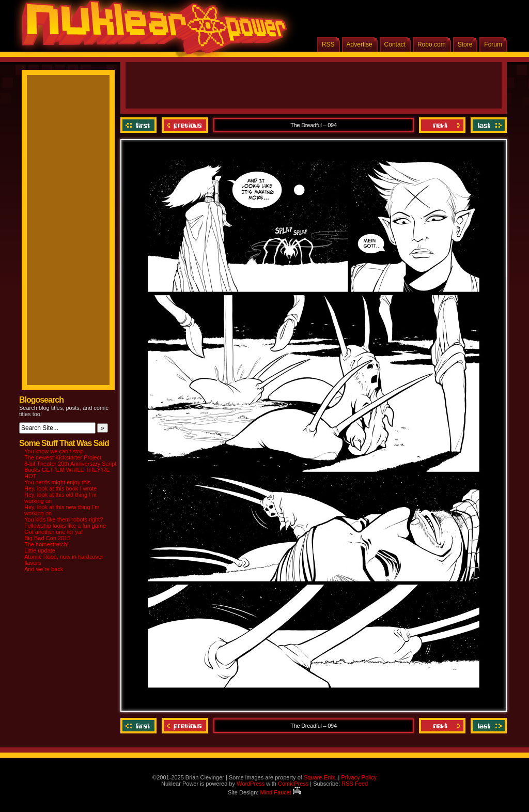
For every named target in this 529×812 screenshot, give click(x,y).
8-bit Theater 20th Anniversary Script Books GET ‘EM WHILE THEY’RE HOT (70, 470)
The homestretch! (46, 544)
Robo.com (432, 44)
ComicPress (293, 784)
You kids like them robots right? (64, 519)
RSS (328, 44)
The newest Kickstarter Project (63, 457)
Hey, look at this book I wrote (60, 488)
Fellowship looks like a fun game (65, 526)
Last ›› (487, 125)
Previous (185, 125)
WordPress (251, 784)
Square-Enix (320, 777)
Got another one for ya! (53, 532)
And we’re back (44, 569)
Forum (493, 44)
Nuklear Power (151, 31)
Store (465, 44)
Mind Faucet (281, 792)
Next (442, 125)
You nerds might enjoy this (58, 482)
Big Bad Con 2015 (47, 538)
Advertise (360, 44)
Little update (40, 550)
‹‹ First (140, 125)
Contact (395, 44)
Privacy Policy (359, 777)
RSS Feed (355, 784)
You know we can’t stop (54, 451)
